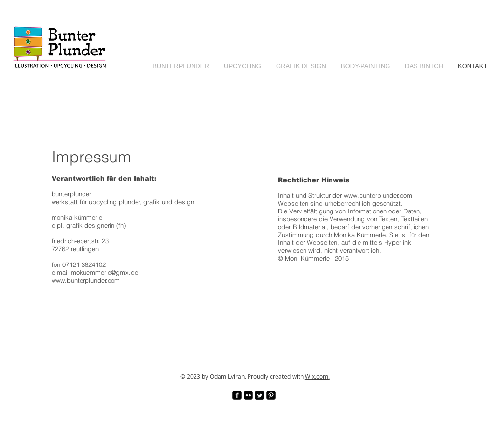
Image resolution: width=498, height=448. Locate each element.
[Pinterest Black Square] (271, 395)
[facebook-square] (237, 395)
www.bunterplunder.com (378, 195)
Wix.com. (317, 376)
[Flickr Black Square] (248, 395)
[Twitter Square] (260, 395)
